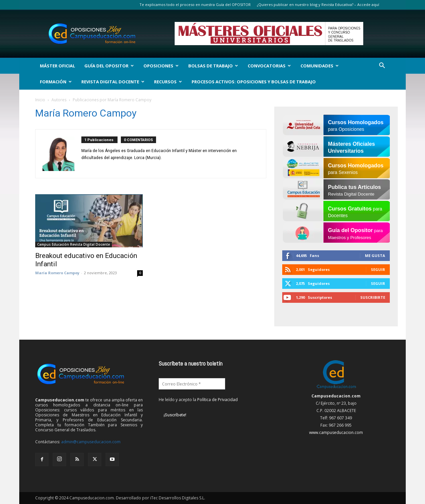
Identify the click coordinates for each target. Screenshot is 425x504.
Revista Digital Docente (113, 82)
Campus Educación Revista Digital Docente (74, 244)
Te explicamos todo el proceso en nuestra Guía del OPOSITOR (195, 4)
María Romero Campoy (57, 273)
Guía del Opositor (109, 66)
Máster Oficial (57, 66)
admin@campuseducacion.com (91, 442)
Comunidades (320, 66)
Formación (56, 82)
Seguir (378, 269)
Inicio (40, 100)
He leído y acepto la (198, 400)
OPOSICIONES (161, 66)
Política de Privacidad (217, 400)
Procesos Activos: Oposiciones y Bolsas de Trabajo (254, 82)
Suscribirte (373, 297)
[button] (382, 66)
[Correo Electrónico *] (192, 384)
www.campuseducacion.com (336, 432)
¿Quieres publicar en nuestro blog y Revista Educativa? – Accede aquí (318, 4)
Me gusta (375, 255)
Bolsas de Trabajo (213, 66)
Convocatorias (269, 66)
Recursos (168, 82)
